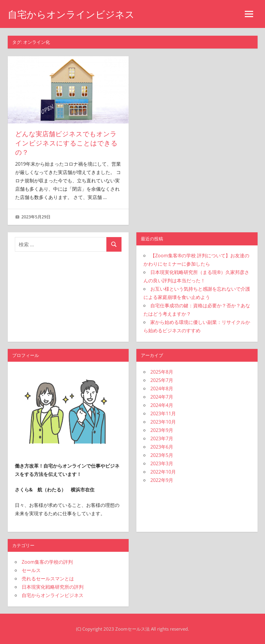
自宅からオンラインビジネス (71, 14)
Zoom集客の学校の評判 (47, 562)
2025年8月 (162, 372)
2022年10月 (163, 472)
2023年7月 (162, 438)
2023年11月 (163, 413)
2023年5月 (162, 455)
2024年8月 (162, 388)
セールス (31, 570)
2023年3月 (162, 463)
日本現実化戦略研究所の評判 (53, 587)
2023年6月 (162, 447)
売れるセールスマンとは (48, 579)
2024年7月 (162, 397)
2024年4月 (162, 405)
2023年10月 (163, 422)
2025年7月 (162, 380)
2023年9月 (162, 430)
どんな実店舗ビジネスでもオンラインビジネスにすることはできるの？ (66, 143)
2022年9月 (162, 480)
